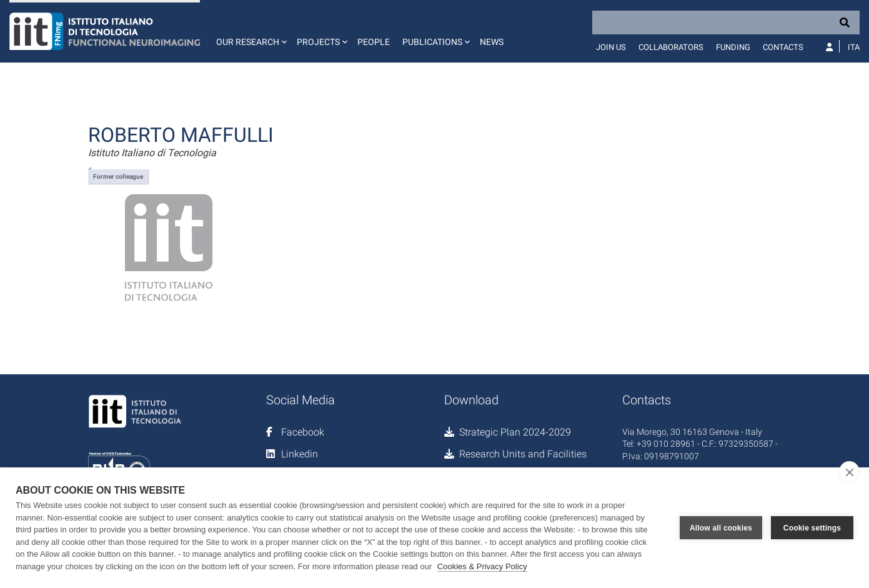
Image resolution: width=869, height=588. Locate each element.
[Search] (726, 22)
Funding (733, 47)
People (374, 42)
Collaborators (671, 47)
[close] (849, 472)
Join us (611, 47)
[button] (250, 31)
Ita (854, 47)
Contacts (783, 47)
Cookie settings (812, 528)
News (492, 42)
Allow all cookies (721, 528)
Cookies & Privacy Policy (482, 566)
